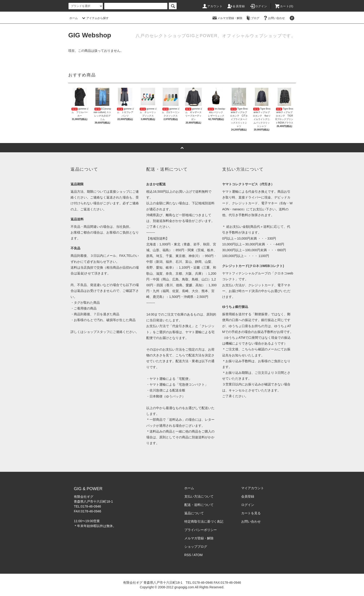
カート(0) (284, 6)
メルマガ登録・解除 (227, 18)
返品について (194, 513)
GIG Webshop (90, 35)
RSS (188, 555)
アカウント (212, 6)
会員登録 (236, 6)
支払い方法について (199, 496)
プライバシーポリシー (201, 530)
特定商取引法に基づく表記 (204, 521)
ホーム (74, 18)
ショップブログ (196, 547)
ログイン (258, 6)
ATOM (198, 555)
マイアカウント (253, 488)
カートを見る (251, 513)
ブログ (252, 18)
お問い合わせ (274, 18)
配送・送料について (199, 505)
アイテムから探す (95, 18)
